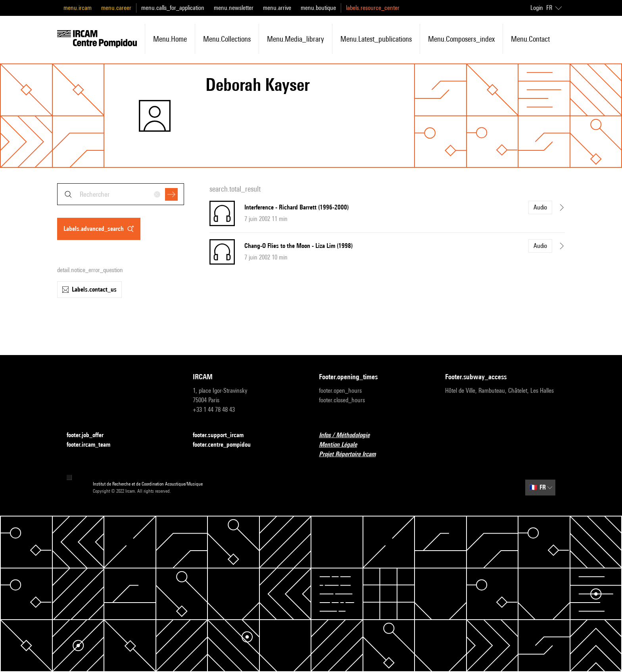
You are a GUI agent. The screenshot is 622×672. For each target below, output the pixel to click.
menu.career (116, 8)
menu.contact (530, 39)
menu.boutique (318, 8)
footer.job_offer (90, 435)
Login (537, 8)
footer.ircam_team (93, 445)
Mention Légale (343, 445)
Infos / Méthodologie (349, 435)
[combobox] (121, 194)
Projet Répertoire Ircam (352, 454)
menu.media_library (296, 39)
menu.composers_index (461, 39)
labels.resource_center (373, 8)
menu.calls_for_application (173, 8)
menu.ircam (78, 8)
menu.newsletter (234, 8)
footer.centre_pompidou (227, 445)
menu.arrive (277, 8)
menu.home (170, 39)
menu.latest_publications (376, 39)
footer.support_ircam (223, 435)
